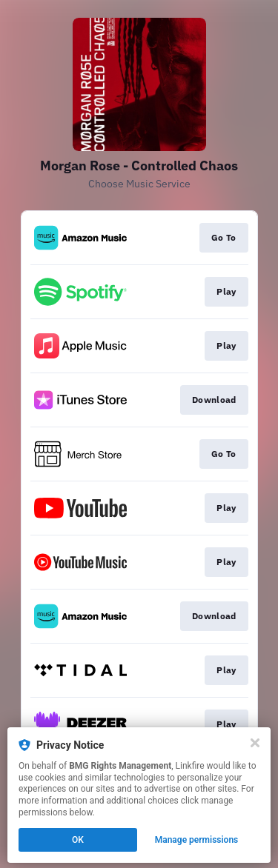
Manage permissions (197, 840)
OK (78, 840)
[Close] (255, 743)
